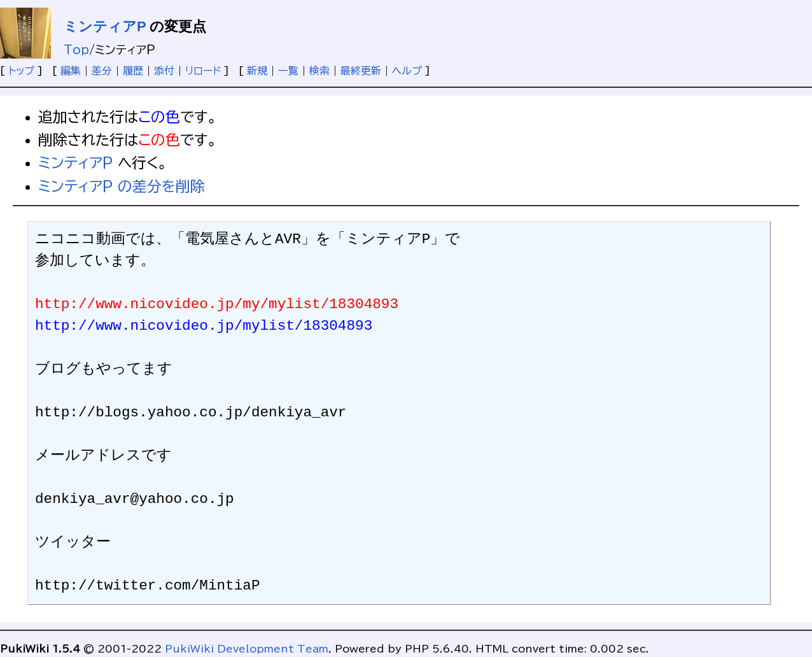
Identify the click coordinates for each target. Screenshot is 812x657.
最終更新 (361, 71)
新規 (257, 71)
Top (76, 50)
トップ (21, 71)
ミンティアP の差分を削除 (122, 186)
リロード (203, 71)
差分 (102, 71)
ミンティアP (105, 26)
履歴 (133, 71)
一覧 (288, 71)
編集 (71, 71)
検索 (319, 71)
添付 (164, 71)
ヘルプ (407, 71)
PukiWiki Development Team (247, 649)
